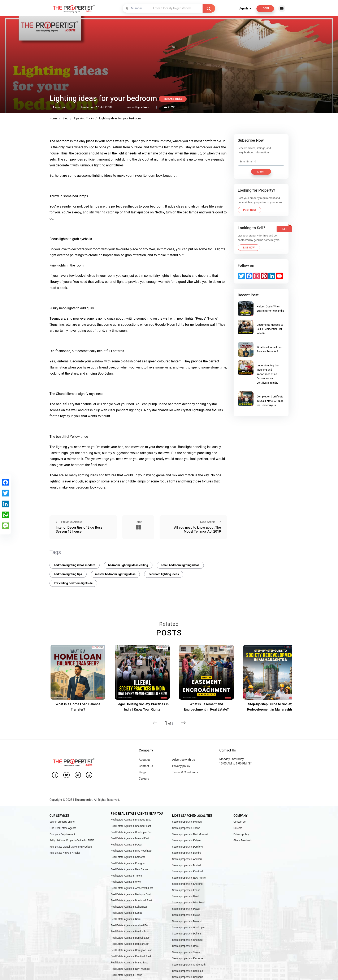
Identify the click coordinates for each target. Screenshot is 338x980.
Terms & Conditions (185, 772)
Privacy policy (181, 766)
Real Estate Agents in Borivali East (130, 938)
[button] (183, 723)
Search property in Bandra (187, 853)
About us (145, 760)
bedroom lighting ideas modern (75, 565)
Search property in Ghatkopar (188, 928)
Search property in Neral (186, 896)
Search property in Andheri (187, 859)
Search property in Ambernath (189, 965)
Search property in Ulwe (185, 946)
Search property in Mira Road (188, 903)
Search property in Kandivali (188, 872)
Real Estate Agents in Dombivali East (131, 900)
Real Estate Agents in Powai (127, 845)
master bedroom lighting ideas (115, 574)
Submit (261, 172)
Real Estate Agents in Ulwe (126, 882)
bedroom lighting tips (68, 574)
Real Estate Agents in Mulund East (130, 838)
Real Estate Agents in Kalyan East (130, 907)
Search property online (62, 822)
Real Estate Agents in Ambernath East (132, 888)
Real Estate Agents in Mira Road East (132, 851)
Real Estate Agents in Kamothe (128, 857)
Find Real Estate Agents (63, 828)
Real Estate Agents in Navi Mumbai (131, 969)
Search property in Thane (186, 828)
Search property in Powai (186, 909)
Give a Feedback (243, 840)
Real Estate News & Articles (65, 853)
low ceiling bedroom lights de (73, 583)
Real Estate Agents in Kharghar (128, 863)
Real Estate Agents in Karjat (126, 913)
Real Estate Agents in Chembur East (131, 826)
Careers (144, 779)
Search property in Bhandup (188, 977)
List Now (249, 248)
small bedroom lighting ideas (180, 565)
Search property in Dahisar (187, 934)
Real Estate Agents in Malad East (129, 963)
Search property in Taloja (186, 952)
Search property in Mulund (187, 921)
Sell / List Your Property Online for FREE (72, 840)
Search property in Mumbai (187, 822)
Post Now (250, 210)
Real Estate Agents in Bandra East (130, 932)
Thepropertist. (84, 800)
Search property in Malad (186, 915)
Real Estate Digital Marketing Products (71, 847)
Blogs (142, 772)
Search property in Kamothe (188, 958)
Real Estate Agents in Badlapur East (131, 894)
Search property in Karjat (186, 890)
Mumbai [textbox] (136, 8)
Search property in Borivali (187, 865)
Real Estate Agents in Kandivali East (131, 956)
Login (265, 8)
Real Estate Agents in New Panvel (130, 869)
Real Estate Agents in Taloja (126, 876)
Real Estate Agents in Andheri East (130, 925)
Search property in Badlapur (188, 971)
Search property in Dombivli (188, 847)
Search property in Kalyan (186, 840)
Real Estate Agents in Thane (127, 975)
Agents (245, 8)
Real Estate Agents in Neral (126, 919)
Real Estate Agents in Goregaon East (131, 950)
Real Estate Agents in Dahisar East (130, 944)
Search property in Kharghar (188, 884)
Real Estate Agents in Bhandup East (131, 820)
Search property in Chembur (188, 940)
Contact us (146, 766)
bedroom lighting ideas (164, 574)
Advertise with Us (184, 760)
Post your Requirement (62, 834)
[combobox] (137, 8)
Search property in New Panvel (189, 878)
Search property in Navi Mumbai (190, 834)
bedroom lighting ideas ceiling (128, 565)
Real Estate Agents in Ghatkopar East (132, 832)
